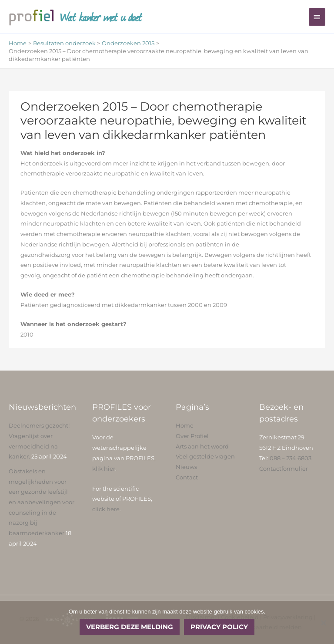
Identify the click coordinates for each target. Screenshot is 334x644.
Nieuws (186, 467)
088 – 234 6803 (291, 458)
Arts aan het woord (202, 447)
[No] (323, 623)
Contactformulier (284, 469)
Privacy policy (219, 627)
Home (185, 426)
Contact (187, 477)
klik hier (104, 469)
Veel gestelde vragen (205, 457)
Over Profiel (192, 436)
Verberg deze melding (130, 627)
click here (106, 509)
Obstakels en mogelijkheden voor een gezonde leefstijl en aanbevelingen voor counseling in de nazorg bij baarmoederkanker (42, 502)
